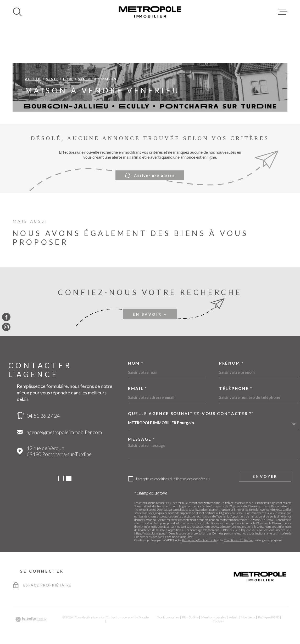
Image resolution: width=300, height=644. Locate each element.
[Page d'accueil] (150, 12)
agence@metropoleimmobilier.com (64, 432)
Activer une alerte (150, 176)
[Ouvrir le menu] (283, 12)
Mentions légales (214, 617)
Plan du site (190, 617)
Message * (142, 439)
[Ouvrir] (17, 12)
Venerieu (87, 79)
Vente (52, 79)
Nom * (136, 363)
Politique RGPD (269, 617)
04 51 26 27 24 (43, 416)
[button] (61, 478)
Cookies (218, 621)
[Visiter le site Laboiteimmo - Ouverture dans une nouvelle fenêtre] (31, 619)
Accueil (33, 79)
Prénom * (232, 363)
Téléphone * (236, 389)
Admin (234, 617)
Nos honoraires (168, 617)
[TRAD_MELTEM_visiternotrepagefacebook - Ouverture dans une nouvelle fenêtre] (6, 317)
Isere (68, 79)
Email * (138, 389)
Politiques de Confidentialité (199, 540)
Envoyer (265, 476)
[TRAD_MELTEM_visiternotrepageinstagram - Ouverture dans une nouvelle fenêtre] (6, 327)
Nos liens (248, 617)
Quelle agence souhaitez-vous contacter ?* (191, 414)
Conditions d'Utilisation (239, 540)
